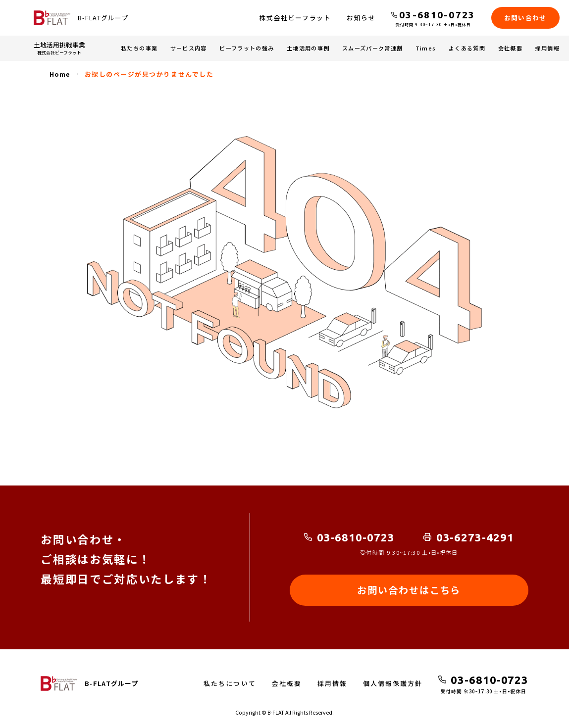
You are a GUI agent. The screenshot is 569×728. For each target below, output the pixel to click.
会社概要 (510, 48)
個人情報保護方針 (393, 683)
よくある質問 (467, 48)
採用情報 (547, 48)
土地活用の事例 (308, 48)
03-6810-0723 (356, 537)
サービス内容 (189, 48)
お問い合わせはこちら (409, 590)
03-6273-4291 (475, 537)
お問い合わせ (525, 18)
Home (60, 74)
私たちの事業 (139, 48)
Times (426, 48)
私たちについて (230, 683)
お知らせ (361, 18)
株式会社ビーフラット (295, 18)
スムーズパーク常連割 (372, 48)
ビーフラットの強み (247, 48)
